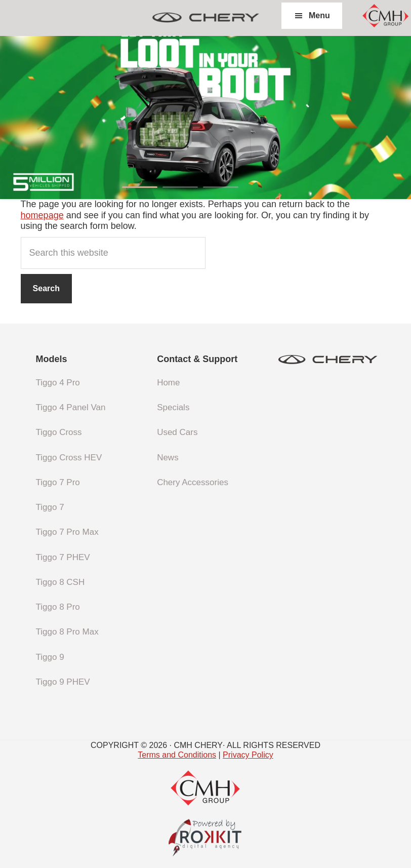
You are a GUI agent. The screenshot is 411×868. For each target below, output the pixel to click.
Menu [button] (319, 15)
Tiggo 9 (50, 657)
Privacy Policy (248, 755)
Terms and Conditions (177, 755)
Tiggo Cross (59, 432)
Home (168, 383)
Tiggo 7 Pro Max (67, 532)
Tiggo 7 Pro (58, 482)
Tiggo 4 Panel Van (71, 407)
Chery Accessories (193, 482)
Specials (173, 407)
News (168, 458)
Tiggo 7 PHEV (63, 557)
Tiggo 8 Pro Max (67, 632)
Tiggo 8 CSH (60, 582)
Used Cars (177, 432)
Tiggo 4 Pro (58, 383)
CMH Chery (205, 18)
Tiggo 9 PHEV (63, 682)
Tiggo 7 (50, 507)
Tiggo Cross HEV (69, 458)
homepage (42, 215)
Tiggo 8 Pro (58, 607)
